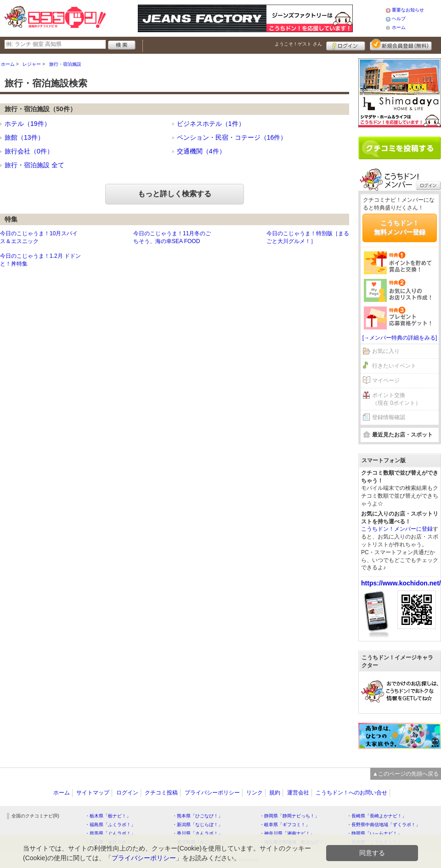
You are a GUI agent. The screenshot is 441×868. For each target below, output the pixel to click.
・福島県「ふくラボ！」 (110, 825)
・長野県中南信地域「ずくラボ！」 (384, 825)
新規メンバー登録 (401, 45)
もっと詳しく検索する (175, 194)
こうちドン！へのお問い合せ (351, 793)
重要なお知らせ (408, 10)
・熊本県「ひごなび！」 (198, 816)
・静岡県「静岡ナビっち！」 (289, 816)
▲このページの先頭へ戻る (406, 774)
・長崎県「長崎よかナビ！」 (377, 816)
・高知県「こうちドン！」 (374, 842)
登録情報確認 (389, 417)
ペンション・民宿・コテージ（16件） (232, 137)
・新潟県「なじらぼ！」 (198, 825)
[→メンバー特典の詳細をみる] (400, 338)
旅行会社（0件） (29, 151)
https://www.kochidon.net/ (401, 583)
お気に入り (386, 351)
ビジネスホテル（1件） (211, 124)
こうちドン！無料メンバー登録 (400, 227)
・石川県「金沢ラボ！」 (110, 842)
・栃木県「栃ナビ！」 (108, 816)
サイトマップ (93, 793)
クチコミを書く (400, 148)
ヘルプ (399, 19)
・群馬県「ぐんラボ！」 (110, 833)
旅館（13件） (24, 137)
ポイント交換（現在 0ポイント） (396, 399)
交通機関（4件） (201, 151)
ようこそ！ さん (298, 44)
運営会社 (298, 793)
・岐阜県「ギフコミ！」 (285, 825)
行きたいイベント (394, 366)
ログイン (346, 45)
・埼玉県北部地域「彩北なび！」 (294, 842)
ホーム (399, 27)
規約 (275, 793)
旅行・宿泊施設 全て (34, 165)
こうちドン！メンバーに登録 (397, 529)
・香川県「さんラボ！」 (198, 833)
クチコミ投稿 (161, 793)
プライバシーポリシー (212, 793)
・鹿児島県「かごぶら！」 (200, 842)
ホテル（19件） (28, 124)
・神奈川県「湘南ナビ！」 (287, 833)
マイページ (386, 380)
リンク (254, 793)
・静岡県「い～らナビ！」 (374, 833)
